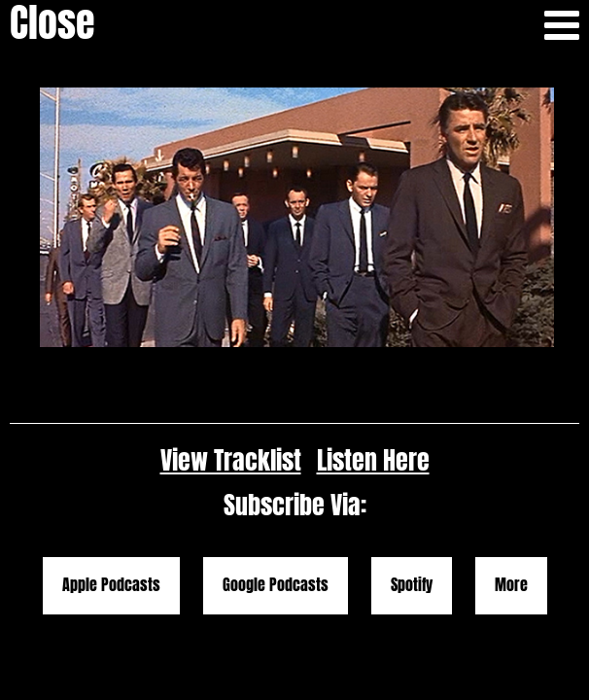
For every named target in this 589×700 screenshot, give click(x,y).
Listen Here (373, 374)
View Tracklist (231, 374)
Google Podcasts (276, 499)
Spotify (412, 499)
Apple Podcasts (111, 499)
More (511, 499)
